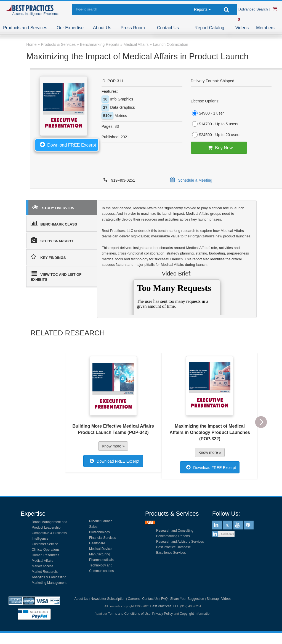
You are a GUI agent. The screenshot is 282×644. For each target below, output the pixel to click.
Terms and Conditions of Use (129, 614)
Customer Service (45, 544)
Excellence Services (171, 553)
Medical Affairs (42, 561)
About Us (102, 28)
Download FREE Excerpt (67, 144)
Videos (242, 28)
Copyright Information (195, 614)
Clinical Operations (46, 550)
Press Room (133, 28)
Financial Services (103, 538)
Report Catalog (209, 28)
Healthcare (97, 543)
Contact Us (168, 28)
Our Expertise (70, 28)
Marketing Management (49, 583)
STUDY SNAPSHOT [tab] (52, 240)
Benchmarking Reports (173, 536)
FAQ (164, 599)
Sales (93, 527)
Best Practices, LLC (165, 606)
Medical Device (100, 549)
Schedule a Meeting (190, 180)
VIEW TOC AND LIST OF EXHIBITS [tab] (56, 276)
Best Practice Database (173, 547)
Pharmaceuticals (101, 560)
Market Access (42, 566)
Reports (201, 9)
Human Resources (45, 555)
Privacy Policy (163, 614)
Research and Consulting (175, 531)
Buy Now (219, 148)
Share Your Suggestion (187, 599)
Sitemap (213, 599)
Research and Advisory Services (180, 542)
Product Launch (101, 521)
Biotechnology (99, 532)
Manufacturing (100, 554)
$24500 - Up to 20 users (216, 135)
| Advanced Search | (254, 9)
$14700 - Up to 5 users (214, 124)
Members (265, 28)
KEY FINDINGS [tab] (48, 257)
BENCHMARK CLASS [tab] (54, 223)
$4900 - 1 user (207, 113)
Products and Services (25, 28)
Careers (134, 599)
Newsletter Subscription (108, 599)
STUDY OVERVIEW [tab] (53, 207)
